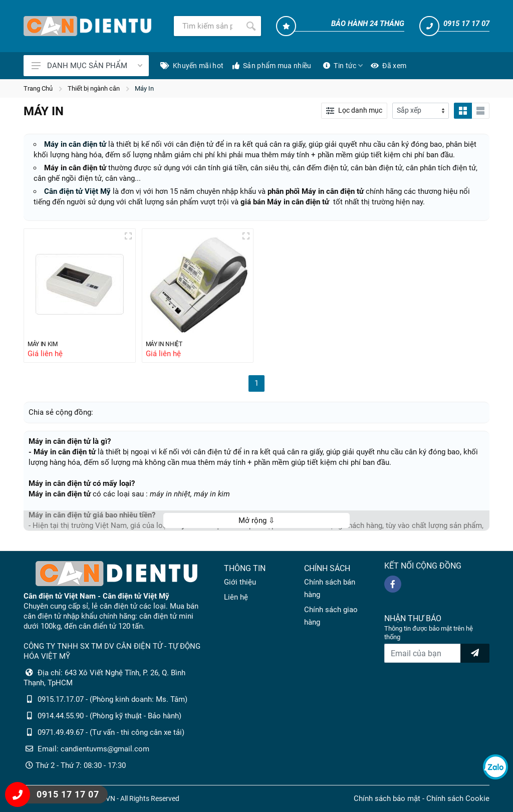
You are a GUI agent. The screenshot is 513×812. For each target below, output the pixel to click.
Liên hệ (236, 597)
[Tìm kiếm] (207, 26)
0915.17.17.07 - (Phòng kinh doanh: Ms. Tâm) (112, 699)
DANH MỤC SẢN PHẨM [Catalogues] (87, 66)
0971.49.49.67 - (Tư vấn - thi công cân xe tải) (111, 732)
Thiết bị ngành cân (94, 88)
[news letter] (475, 653)
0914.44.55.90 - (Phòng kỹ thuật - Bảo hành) (109, 716)
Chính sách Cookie (458, 798)
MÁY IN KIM (46, 345)
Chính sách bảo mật (387, 798)
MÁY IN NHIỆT (169, 345)
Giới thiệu (240, 582)
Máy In (144, 88)
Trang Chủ (38, 88)
